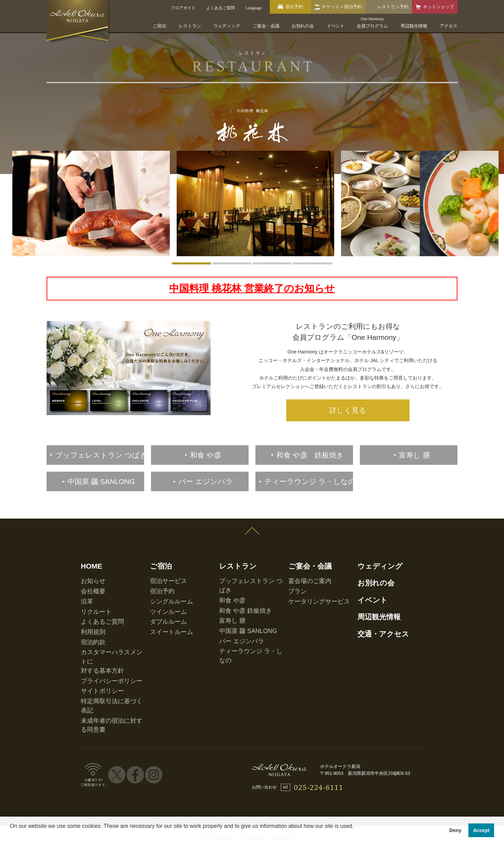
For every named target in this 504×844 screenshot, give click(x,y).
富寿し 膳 (228, 587)
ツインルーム (162, 587)
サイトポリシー (95, 636)
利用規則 (89, 601)
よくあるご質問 (95, 594)
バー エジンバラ (234, 601)
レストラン (190, 26)
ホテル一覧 (105, 775)
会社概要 (89, 572)
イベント (336, 26)
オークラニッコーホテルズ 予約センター (249, 775)
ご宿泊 (159, 26)
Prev (140, 204)
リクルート (91, 587)
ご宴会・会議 (266, 26)
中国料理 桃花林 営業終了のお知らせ (252, 286)
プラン (294, 572)
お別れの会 (303, 26)
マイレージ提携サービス (379, 775)
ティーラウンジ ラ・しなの (244, 608)
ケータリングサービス (309, 580)
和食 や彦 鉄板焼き (237, 580)
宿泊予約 (158, 572)
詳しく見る (348, 404)
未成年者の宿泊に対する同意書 (110, 650)
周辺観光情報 (414, 26)
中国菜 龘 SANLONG (238, 594)
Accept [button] (481, 830)
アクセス (449, 26)
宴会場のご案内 (303, 565)
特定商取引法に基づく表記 (105, 643)
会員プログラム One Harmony (161, 775)
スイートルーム (164, 601)
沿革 (85, 580)
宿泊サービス (162, 565)
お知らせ (89, 565)
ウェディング (227, 26)
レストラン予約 (393, 7)
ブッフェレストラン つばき (244, 565)
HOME (88, 554)
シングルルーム (164, 580)
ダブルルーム (162, 594)
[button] (11, 835)
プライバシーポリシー (101, 629)
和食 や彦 (228, 572)
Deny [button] (455, 830)
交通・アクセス (374, 605)
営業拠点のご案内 (323, 775)
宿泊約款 (89, 608)
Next (364, 204)
